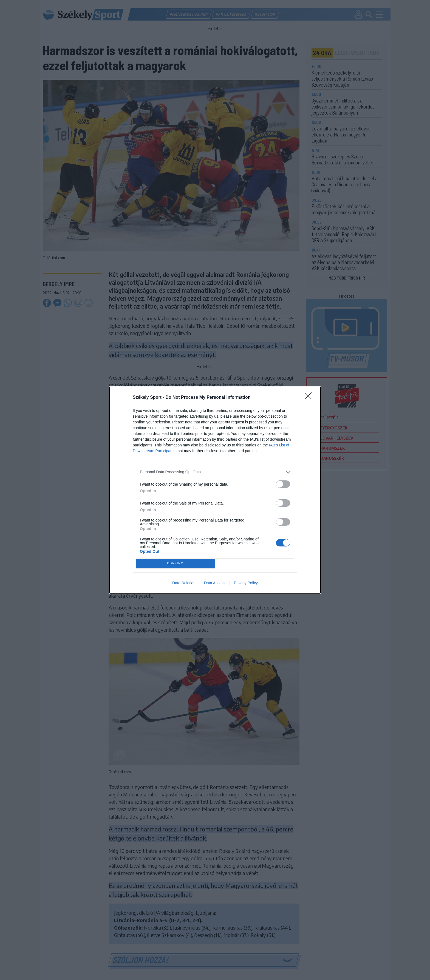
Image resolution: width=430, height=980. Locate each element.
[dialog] (215, 490)
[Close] (310, 398)
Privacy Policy (246, 583)
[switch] (283, 484)
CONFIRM (175, 563)
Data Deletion (184, 583)
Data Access (215, 583)
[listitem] (215, 472)
